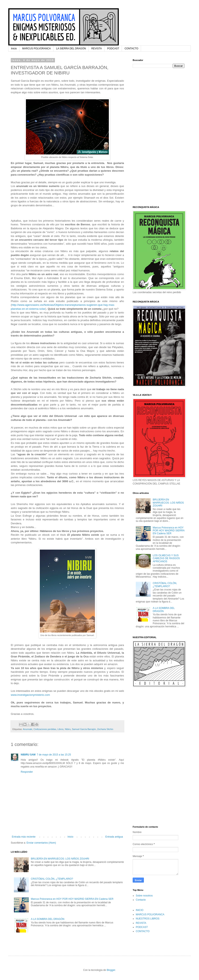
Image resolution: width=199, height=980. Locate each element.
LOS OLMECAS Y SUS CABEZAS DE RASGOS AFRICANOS (166, 558)
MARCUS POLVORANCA (36, 49)
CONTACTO (131, 49)
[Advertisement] (146, 136)
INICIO (140, 910)
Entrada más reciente (24, 837)
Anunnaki (27, 729)
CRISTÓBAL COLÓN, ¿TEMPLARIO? (52, 879)
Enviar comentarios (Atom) (41, 843)
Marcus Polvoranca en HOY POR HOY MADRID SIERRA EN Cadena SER (72, 899)
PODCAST (113, 49)
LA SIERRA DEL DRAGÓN (71, 49)
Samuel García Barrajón (84, 729)
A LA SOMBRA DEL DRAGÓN (48, 919)
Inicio (14, 49)
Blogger (111, 970)
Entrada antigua (114, 837)
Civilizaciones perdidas (45, 729)
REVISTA (96, 49)
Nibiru (68, 729)
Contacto (141, 900)
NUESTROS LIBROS (148, 919)
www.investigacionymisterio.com (30, 695)
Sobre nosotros (144, 896)
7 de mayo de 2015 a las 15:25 (54, 755)
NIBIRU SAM (28, 755)
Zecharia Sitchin (105, 729)
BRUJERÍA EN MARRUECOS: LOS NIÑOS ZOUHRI (60, 859)
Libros (60, 729)
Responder (27, 772)
